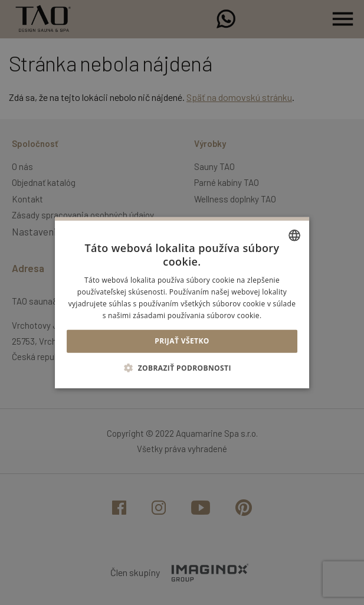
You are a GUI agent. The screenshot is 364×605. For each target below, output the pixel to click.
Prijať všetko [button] (182, 341)
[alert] (182, 302)
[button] (182, 368)
